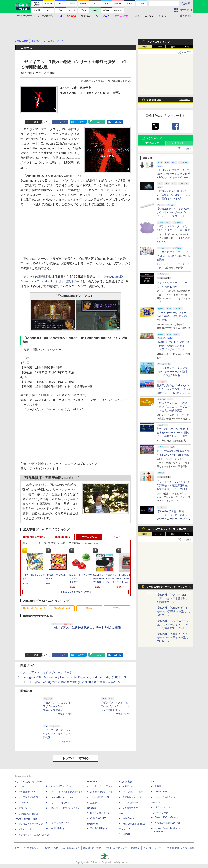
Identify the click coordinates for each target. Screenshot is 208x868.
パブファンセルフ (163, 807)
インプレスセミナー (60, 803)
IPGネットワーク (159, 813)
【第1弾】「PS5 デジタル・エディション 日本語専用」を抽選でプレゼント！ (173, 598)
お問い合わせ (51, 848)
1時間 (145, 47)
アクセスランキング (158, 42)
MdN (121, 814)
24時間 (158, 47)
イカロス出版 (125, 782)
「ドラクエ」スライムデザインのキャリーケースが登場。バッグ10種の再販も (173, 372)
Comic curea (161, 792)
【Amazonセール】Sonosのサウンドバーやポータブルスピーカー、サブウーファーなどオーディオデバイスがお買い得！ (173, 216)
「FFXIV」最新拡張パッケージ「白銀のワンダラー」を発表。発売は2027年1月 (173, 195)
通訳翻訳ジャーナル (132, 797)
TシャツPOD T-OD (100, 797)
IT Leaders (24, 803)
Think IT (23, 786)
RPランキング (152, 143)
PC (96, 16)
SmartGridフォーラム (60, 786)
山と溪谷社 (92, 808)
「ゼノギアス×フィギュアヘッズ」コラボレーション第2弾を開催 (115, 706)
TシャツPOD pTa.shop (166, 817)
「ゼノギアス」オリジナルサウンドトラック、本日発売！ (57, 734)
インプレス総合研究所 (30, 797)
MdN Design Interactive (134, 824)
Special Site (154, 100)
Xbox (89, 608)
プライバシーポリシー (116, 848)
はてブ (81, 122)
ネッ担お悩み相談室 (28, 814)
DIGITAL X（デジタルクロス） (65, 808)
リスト (46, 122)
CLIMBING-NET (98, 818)
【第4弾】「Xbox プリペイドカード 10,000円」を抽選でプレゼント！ (173, 637)
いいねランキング (179, 143)
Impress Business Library (62, 797)
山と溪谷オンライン (100, 813)
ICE (153, 782)
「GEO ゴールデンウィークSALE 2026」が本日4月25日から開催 (173, 316)
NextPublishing (57, 828)
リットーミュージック (101, 786)
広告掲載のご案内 (71, 848)
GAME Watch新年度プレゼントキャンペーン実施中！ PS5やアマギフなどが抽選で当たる (169, 588)
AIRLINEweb (129, 786)
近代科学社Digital (99, 828)
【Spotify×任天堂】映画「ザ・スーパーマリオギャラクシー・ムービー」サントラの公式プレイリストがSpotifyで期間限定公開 (173, 519)
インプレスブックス (60, 823)
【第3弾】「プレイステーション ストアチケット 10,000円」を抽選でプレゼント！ (173, 624)
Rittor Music (93, 782)
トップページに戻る (76, 758)
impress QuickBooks (165, 797)
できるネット (25, 829)
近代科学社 (92, 824)
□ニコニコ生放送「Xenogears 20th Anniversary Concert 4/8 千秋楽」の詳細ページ (72, 682)
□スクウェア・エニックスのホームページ (45, 672)
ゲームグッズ (89, 537)
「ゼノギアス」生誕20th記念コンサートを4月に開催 (86, 628)
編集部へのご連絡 (92, 848)
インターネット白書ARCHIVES (34, 835)
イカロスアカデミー (132, 808)
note (99, 122)
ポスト (36, 122)
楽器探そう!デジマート (102, 792)
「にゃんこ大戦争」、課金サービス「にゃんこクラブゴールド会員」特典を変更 (173, 407)
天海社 (158, 786)
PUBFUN (155, 803)
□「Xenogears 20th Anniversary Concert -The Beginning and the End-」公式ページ (72, 677)
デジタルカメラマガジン (31, 824)
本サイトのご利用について (28, 848)
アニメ (117, 537)
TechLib (126, 834)
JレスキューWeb (131, 803)
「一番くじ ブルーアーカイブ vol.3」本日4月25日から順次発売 (173, 256)
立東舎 (94, 803)
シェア (62, 122)
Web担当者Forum (27, 792)
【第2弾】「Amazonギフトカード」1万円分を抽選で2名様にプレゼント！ (173, 611)
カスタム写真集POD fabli (168, 823)
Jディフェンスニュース (134, 792)
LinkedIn (118, 122)
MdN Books (128, 818)
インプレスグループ (153, 848)
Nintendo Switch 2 (34, 537)
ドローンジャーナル (28, 808)
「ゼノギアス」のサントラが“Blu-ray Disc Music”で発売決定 (57, 706)
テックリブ (124, 829)
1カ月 (186, 47)
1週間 (172, 47)
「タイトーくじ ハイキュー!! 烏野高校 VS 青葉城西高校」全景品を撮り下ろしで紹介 (173, 485)
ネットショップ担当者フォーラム (66, 792)
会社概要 (135, 848)
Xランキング (154, 138)
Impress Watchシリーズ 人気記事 (167, 529)
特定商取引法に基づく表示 (180, 848)
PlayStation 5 (62, 537)
